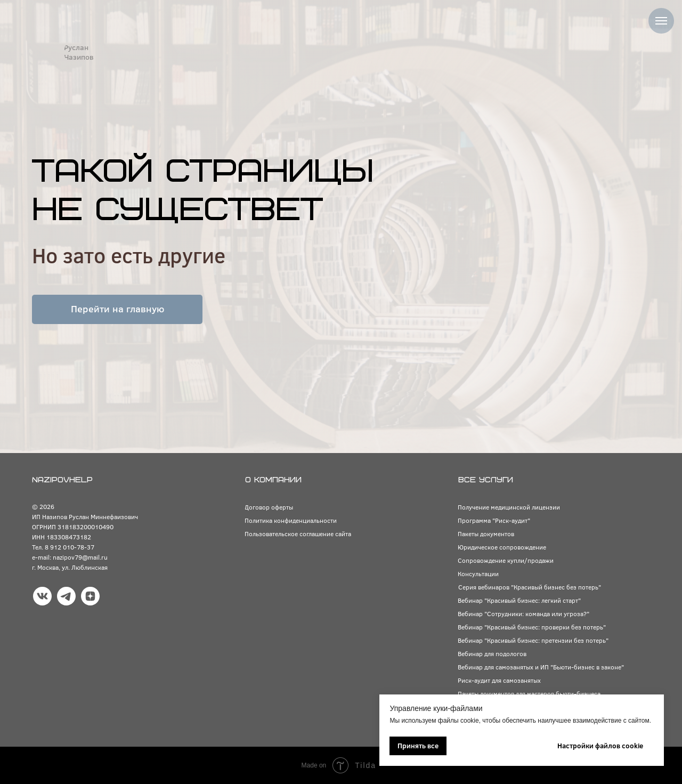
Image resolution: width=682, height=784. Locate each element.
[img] (46, 52)
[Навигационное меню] (661, 21)
